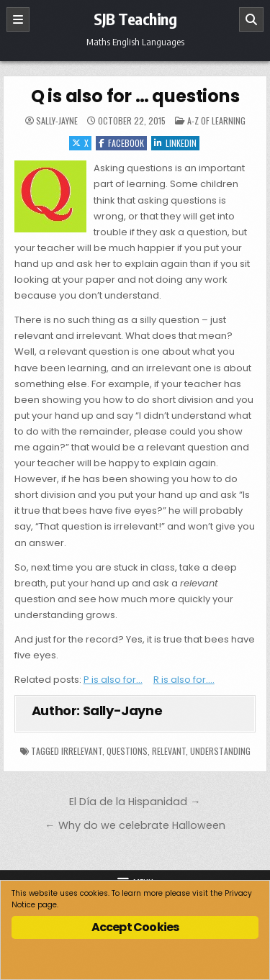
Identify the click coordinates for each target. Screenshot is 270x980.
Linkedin (175, 143)
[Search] (251, 19)
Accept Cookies (135, 927)
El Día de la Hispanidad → (135, 802)
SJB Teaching (135, 19)
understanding (220, 751)
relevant (169, 751)
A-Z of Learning (216, 121)
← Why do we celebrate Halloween (135, 825)
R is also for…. (184, 680)
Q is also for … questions (135, 96)
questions (127, 751)
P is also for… (113, 680)
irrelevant (82, 751)
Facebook (121, 143)
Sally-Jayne (57, 121)
